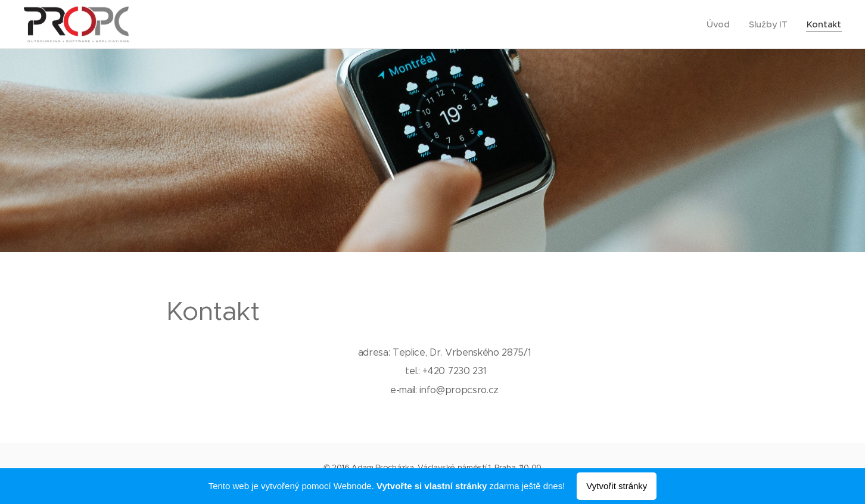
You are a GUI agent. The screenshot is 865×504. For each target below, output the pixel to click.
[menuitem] (719, 24)
